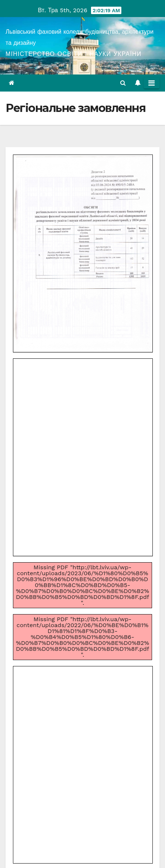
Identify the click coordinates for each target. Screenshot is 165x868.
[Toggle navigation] (151, 83)
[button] (123, 83)
